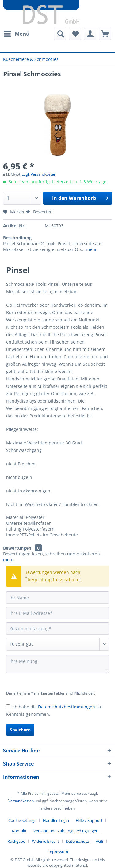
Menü (17, 33)
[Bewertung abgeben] (57, 644)
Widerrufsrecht (46, 841)
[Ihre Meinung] (57, 664)
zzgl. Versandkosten (39, 174)
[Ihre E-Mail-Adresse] (57, 613)
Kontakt (19, 831)
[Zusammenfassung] (57, 628)
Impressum (58, 852)
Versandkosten (21, 801)
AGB (100, 841)
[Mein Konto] (90, 34)
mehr (91, 249)
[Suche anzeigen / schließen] (60, 34)
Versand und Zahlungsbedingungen (66, 831)
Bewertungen (17, 548)
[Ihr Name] (57, 598)
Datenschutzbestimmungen (67, 707)
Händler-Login (56, 820)
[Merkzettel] (75, 34)
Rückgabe (16, 841)
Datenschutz (77, 841)
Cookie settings (22, 820)
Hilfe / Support (89, 820)
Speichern (20, 730)
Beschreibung (17, 238)
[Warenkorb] (105, 34)
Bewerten (39, 212)
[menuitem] (16, 34)
